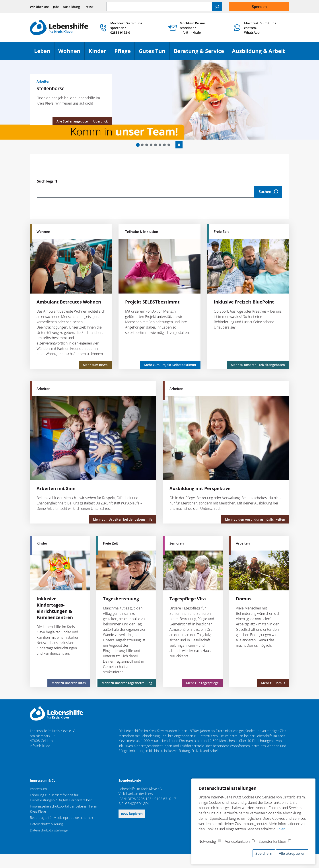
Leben (44, 53)
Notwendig (207, 841)
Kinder (99, 53)
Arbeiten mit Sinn (56, 488)
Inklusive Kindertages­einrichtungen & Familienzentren (55, 608)
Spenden (259, 7)
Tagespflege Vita (188, 599)
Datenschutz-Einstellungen (50, 830)
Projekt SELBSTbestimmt (152, 302)
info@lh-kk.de (40, 746)
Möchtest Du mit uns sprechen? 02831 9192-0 (126, 28)
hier (282, 829)
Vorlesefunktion (237, 841)
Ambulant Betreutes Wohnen (69, 302)
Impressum (38, 789)
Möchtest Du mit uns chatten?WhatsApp (260, 28)
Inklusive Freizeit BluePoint (244, 302)
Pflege (124, 53)
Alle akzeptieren (292, 853)
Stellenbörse (51, 88)
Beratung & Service (201, 53)
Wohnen (71, 53)
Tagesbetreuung (121, 599)
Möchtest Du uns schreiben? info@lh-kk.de (193, 28)
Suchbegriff (47, 181)
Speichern (264, 853)
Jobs (56, 7)
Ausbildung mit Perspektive (200, 488)
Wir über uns (40, 7)
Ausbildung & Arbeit (260, 53)
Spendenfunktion (272, 841)
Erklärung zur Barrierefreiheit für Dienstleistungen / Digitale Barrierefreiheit (61, 797)
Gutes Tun (154, 53)
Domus (244, 599)
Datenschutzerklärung (46, 824)
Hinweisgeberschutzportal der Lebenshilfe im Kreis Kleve (63, 809)
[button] (138, 145)
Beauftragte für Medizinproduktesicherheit (62, 817)
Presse (89, 7)
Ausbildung (71, 7)
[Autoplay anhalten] (179, 145)
